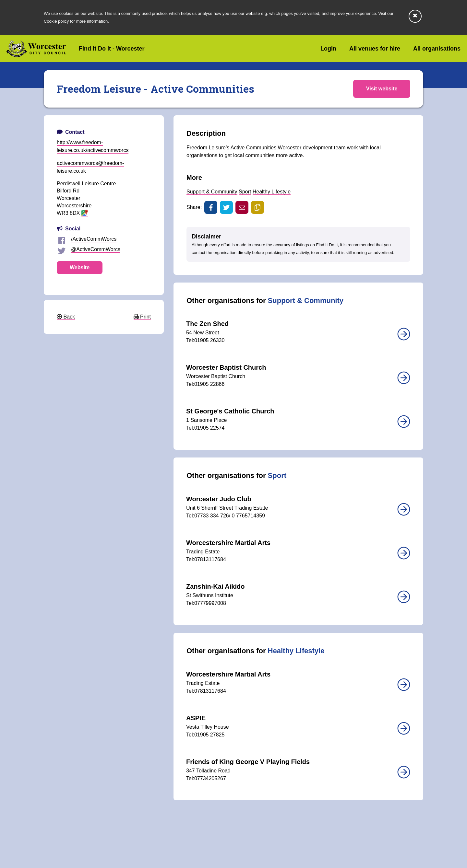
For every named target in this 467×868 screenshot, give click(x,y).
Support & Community (212, 192)
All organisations (437, 49)
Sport (245, 192)
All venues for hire (375, 49)
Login (328, 49)
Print (142, 317)
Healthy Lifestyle (272, 192)
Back (66, 317)
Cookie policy (56, 21)
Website (80, 267)
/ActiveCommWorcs (94, 239)
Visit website (382, 89)
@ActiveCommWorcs (96, 249)
